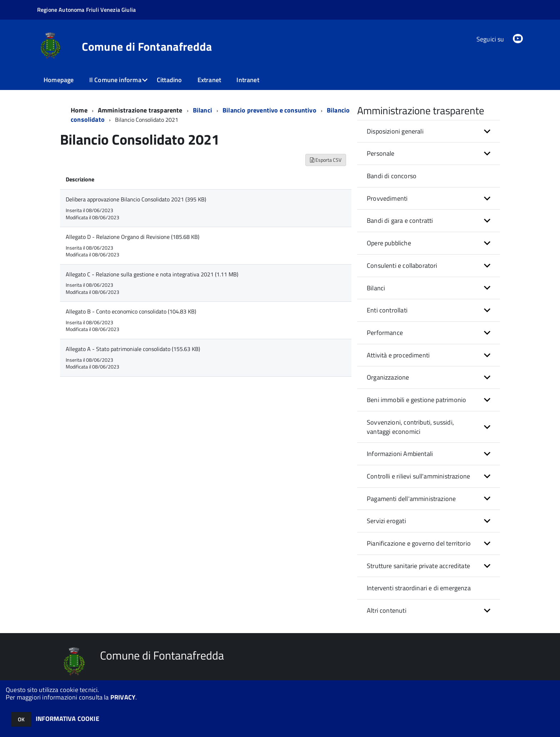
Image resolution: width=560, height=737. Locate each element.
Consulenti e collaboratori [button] (402, 265)
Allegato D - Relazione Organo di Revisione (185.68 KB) (132, 237)
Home (79, 110)
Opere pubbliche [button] (389, 243)
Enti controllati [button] (387, 310)
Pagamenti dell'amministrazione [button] (411, 499)
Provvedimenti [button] (387, 198)
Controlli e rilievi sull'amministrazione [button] (418, 476)
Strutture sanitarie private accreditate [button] (418, 566)
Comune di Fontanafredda (147, 46)
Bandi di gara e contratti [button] (400, 220)
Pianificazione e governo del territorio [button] (419, 543)
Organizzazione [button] (388, 377)
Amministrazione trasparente (140, 110)
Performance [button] (385, 333)
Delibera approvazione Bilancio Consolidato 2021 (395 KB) (136, 199)
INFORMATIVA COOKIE (67, 719)
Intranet (248, 80)
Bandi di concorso (392, 176)
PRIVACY (123, 697)
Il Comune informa (115, 80)
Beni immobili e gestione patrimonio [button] (416, 400)
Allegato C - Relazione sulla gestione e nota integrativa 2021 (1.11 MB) (152, 274)
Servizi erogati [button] (386, 521)
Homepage (59, 80)
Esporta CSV (326, 160)
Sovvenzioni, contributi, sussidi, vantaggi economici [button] (410, 427)
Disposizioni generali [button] (395, 131)
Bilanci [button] (376, 288)
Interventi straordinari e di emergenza (419, 588)
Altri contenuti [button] (387, 610)
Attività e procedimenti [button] (398, 355)
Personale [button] (381, 153)
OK (21, 719)
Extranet (209, 80)
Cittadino (169, 80)
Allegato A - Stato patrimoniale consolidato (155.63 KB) (133, 349)
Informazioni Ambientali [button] (400, 454)
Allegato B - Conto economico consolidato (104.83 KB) (131, 311)
